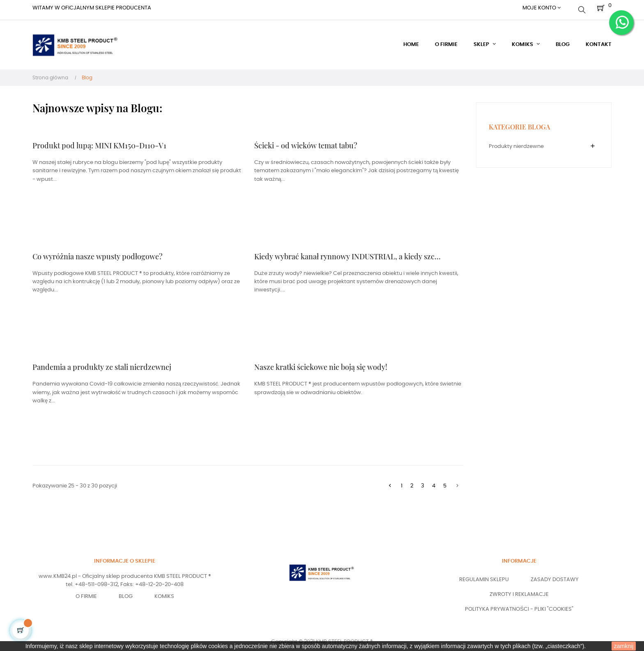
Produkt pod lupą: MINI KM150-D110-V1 (99, 142)
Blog (126, 593)
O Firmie (86, 593)
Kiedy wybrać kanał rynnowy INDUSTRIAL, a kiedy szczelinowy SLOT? (348, 253)
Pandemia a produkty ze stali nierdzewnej (102, 364)
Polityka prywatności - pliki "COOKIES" (519, 606)
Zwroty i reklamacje (519, 591)
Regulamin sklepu (484, 576)
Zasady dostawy (555, 576)
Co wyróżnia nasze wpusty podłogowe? (98, 253)
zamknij (624, 646)
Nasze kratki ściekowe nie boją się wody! (321, 364)
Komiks (164, 593)
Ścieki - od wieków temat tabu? (306, 142)
